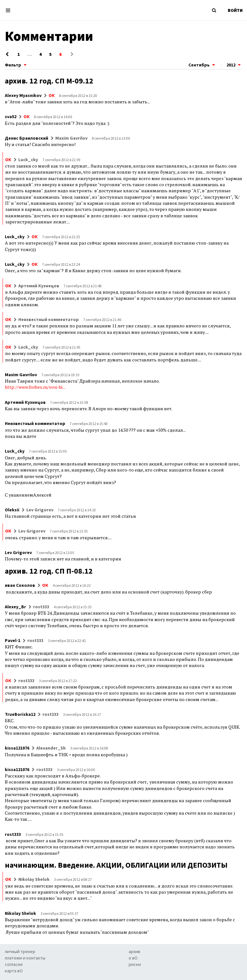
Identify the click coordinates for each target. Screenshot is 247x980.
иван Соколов (20, 585)
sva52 (11, 117)
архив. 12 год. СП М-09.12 (49, 81)
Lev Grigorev (40, 510)
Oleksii (12, 510)
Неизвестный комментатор (49, 319)
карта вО (14, 971)
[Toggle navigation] (10, 10)
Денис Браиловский (27, 138)
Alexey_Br (15, 607)
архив (134, 951)
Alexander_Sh (51, 748)
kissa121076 (17, 748)
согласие (14, 964)
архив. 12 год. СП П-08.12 (49, 571)
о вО (133, 958)
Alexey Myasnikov (23, 95)
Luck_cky (28, 160)
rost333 (41, 607)
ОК (52, 95)
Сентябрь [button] (202, 65)
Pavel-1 (13, 640)
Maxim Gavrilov (71, 138)
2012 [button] (234, 65)
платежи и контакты (25, 958)
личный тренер (20, 951)
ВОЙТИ (235, 10)
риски (135, 964)
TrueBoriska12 (20, 714)
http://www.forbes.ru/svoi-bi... (35, 387)
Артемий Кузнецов (39, 286)
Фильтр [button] (16, 65)
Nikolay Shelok (34, 879)
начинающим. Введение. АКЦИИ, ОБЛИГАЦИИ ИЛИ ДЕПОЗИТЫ (116, 865)
